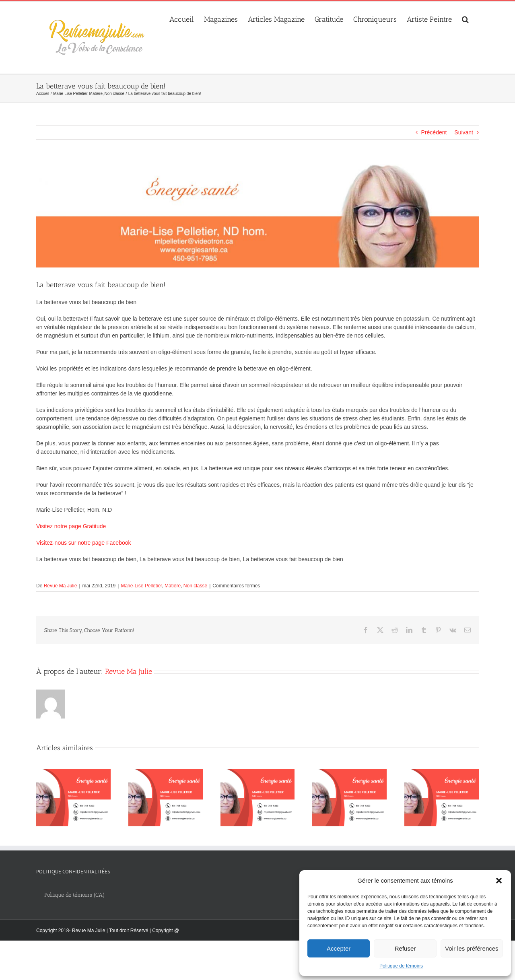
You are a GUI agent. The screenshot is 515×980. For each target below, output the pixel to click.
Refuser (405, 948)
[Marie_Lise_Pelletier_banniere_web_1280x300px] (257, 216)
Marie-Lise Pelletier (141, 586)
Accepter (339, 948)
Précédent (434, 132)
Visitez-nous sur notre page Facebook (84, 543)
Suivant (464, 132)
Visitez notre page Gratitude (71, 526)
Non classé (195, 586)
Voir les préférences (472, 948)
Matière (173, 586)
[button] (499, 881)
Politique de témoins (401, 966)
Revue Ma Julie (61, 586)
